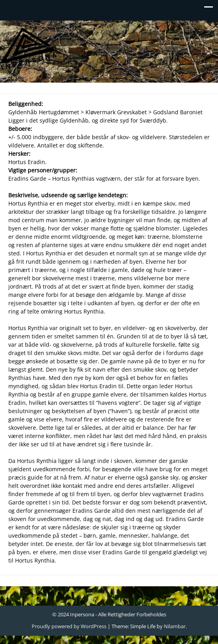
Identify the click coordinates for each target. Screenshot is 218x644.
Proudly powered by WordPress (69, 626)
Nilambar (175, 626)
